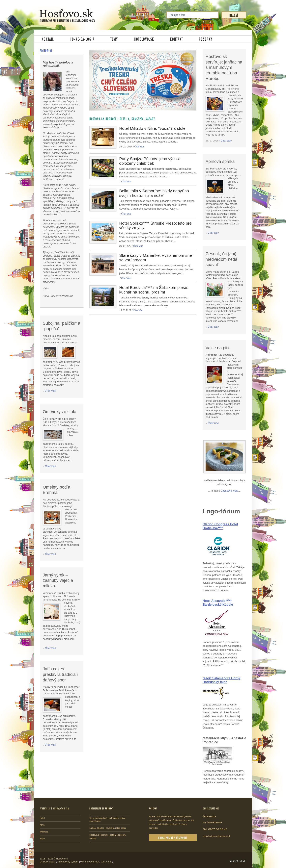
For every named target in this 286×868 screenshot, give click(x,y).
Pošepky (206, 39)
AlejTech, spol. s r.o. (101, 862)
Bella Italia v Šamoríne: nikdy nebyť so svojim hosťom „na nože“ (154, 193)
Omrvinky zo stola (59, 412)
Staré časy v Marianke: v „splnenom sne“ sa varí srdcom (156, 258)
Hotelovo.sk (144, 39)
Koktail (48, 39)
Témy (114, 39)
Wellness (44, 832)
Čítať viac (139, 147)
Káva (42, 825)
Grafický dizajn (48, 862)
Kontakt (176, 39)
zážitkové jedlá (230, 491)
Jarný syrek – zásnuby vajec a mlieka (58, 581)
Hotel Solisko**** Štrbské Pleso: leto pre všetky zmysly (155, 225)
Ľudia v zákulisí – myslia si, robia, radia (108, 828)
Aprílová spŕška (220, 162)
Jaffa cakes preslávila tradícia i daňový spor (60, 674)
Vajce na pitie (218, 348)
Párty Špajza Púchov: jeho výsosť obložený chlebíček (150, 161)
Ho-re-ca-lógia (82, 39)
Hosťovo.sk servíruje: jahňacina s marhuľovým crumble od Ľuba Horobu (224, 68)
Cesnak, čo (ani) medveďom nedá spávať (221, 259)
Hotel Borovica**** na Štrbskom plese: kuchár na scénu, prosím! (154, 290)
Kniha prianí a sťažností (173, 838)
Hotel (42, 818)
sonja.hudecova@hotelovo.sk (216, 836)
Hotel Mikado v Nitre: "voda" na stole (152, 128)
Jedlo (42, 839)
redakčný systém (69, 862)
